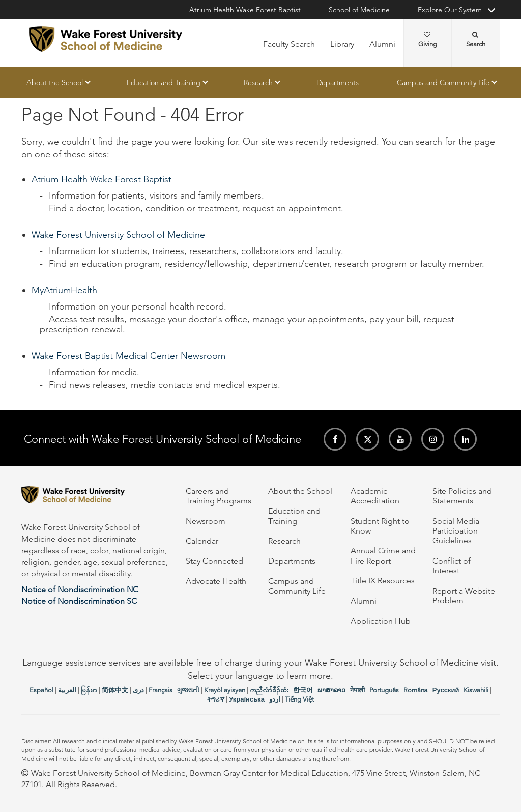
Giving (428, 40)
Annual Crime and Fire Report (383, 555)
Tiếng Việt (299, 699)
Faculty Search (289, 44)
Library (342, 44)
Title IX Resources (383, 581)
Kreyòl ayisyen (225, 690)
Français (161, 690)
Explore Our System (450, 10)
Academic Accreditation (375, 496)
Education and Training (164, 82)
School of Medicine (359, 10)
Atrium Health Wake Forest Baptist (245, 10)
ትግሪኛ (216, 699)
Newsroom (206, 521)
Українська (247, 699)
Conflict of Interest (452, 566)
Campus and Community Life (443, 82)
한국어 (303, 690)
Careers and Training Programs (219, 496)
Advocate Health (216, 581)
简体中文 (115, 690)
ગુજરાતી (188, 690)
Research (258, 82)
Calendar (202, 541)
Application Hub (381, 621)
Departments (338, 82)
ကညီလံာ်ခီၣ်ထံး (269, 690)
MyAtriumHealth (64, 290)
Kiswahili (476, 690)
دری (138, 690)
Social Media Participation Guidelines (456, 531)
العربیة (67, 690)
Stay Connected (214, 561)
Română (416, 690)
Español (41, 690)
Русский (446, 690)
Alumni (382, 44)
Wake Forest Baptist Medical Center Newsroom (128, 356)
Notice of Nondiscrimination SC (79, 601)
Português (384, 690)
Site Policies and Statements (462, 496)
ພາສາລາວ (331, 690)
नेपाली (357, 690)
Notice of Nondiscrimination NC (80, 589)
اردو (275, 699)
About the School (55, 82)
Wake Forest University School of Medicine (118, 235)
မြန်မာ (89, 690)
